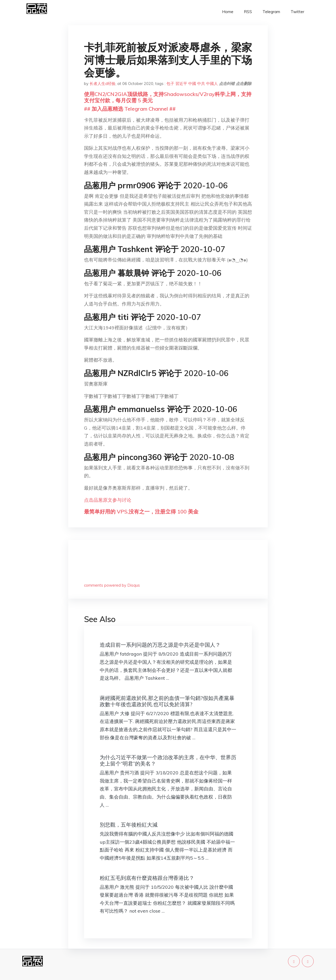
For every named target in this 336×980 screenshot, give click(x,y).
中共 (201, 84)
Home (228, 12)
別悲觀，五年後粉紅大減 (129, 825)
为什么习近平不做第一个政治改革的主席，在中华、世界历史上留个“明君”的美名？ (168, 760)
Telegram (271, 12)
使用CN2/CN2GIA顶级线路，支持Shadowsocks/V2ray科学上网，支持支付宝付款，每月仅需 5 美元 (168, 97)
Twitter (297, 12)
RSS (248, 12)
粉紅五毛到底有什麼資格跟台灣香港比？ (147, 878)
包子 (170, 84)
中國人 (212, 84)
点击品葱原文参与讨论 (108, 500)
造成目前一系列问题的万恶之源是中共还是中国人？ (160, 645)
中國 (192, 84)
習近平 (181, 84)
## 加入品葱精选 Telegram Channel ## (130, 109)
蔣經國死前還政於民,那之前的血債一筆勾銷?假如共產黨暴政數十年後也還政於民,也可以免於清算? (167, 701)
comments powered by (112, 585)
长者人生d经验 (103, 84)
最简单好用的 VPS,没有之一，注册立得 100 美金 (141, 512)
